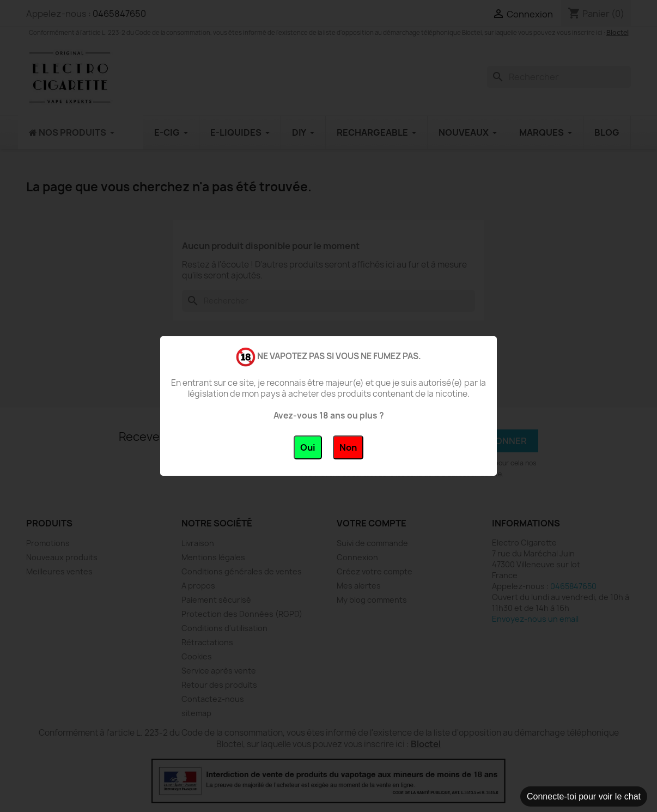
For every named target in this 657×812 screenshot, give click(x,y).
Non (348, 447)
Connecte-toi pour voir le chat (584, 796)
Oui (308, 447)
